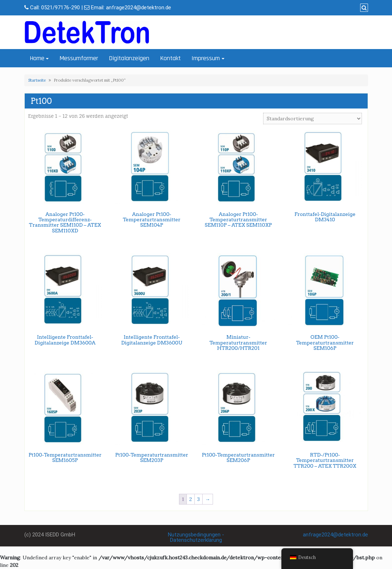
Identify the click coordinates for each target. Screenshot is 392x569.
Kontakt (170, 58)
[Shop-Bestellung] (313, 119)
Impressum (206, 58)
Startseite (37, 80)
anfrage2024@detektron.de (139, 8)
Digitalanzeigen (129, 58)
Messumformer (79, 58)
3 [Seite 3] (199, 499)
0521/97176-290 (61, 8)
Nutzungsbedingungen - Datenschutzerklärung (196, 537)
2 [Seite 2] (191, 499)
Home (37, 58)
